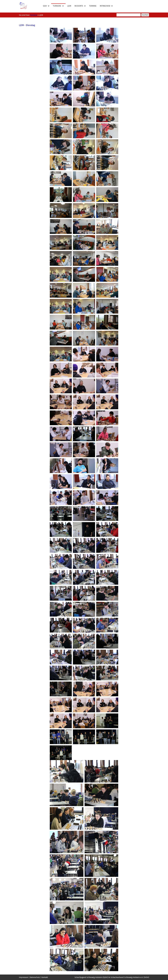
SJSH (46, 6)
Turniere (58, 6)
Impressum (24, 977)
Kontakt (45, 977)
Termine (93, 6)
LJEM (69, 6)
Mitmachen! (106, 6)
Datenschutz (35, 977)
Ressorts (80, 6)
